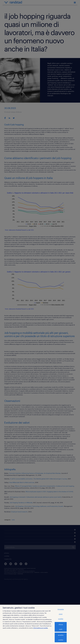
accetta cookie (61, 637)
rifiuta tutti (61, 627)
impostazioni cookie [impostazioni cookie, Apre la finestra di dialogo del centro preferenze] (61, 614)
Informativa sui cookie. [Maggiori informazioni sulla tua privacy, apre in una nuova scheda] (41, 628)
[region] (40, 624)
